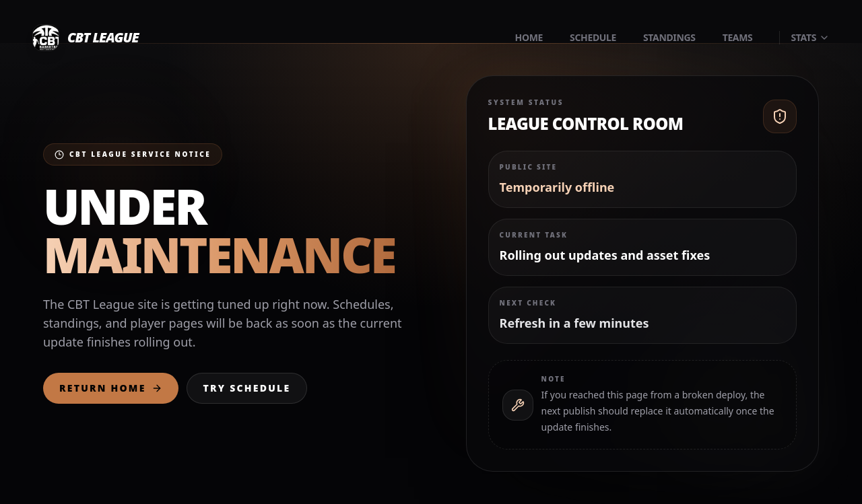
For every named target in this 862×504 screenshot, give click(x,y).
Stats (810, 37)
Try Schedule (247, 388)
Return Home (111, 388)
